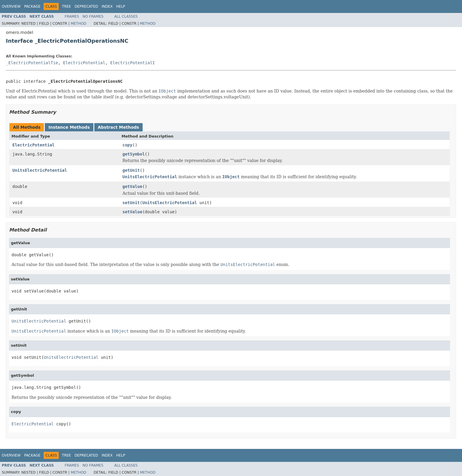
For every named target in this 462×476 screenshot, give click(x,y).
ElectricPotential (84, 63)
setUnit (131, 203)
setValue (132, 212)
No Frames (93, 16)
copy (128, 145)
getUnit (131, 170)
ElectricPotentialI (133, 63)
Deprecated (86, 6)
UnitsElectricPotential (40, 170)
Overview (11, 6)
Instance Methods (69, 127)
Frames (72, 16)
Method (79, 24)
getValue (132, 186)
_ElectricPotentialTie (32, 63)
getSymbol (134, 154)
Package (32, 6)
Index (107, 6)
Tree (66, 6)
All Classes (126, 16)
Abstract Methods (118, 127)
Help (121, 6)
